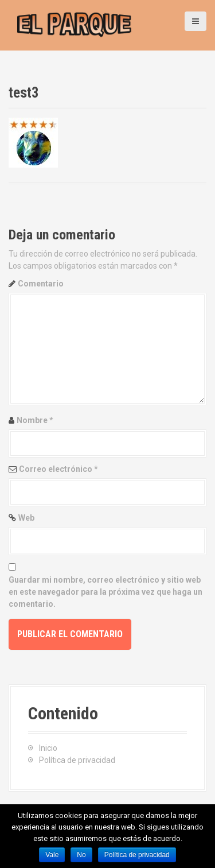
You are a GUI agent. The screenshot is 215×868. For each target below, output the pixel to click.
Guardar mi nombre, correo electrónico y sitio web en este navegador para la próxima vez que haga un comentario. (105, 592)
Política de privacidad (77, 760)
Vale (52, 855)
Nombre (35, 420)
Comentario (41, 284)
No (81, 855)
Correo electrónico (58, 469)
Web (26, 518)
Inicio (48, 748)
